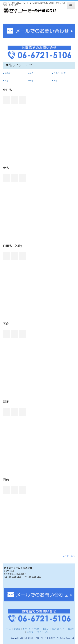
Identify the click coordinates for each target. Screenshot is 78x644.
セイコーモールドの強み (31, 629)
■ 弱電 (30, 81)
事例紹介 (46, 629)
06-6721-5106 (15, 577)
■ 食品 (30, 73)
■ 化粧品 (7, 73)
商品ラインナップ (58, 629)
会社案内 (17, 629)
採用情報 (30, 632)
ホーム (9, 629)
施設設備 (71, 629)
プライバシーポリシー (44, 632)
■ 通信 (55, 81)
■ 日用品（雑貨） (59, 73)
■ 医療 (6, 81)
